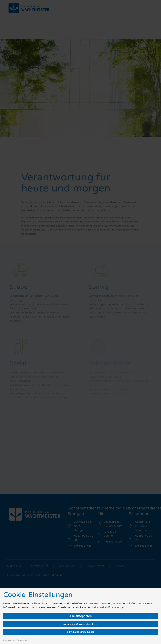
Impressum (8, 640)
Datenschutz (23, 640)
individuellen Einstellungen (109, 607)
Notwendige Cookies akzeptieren (80, 624)
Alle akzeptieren (80, 616)
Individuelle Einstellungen (80, 632)
